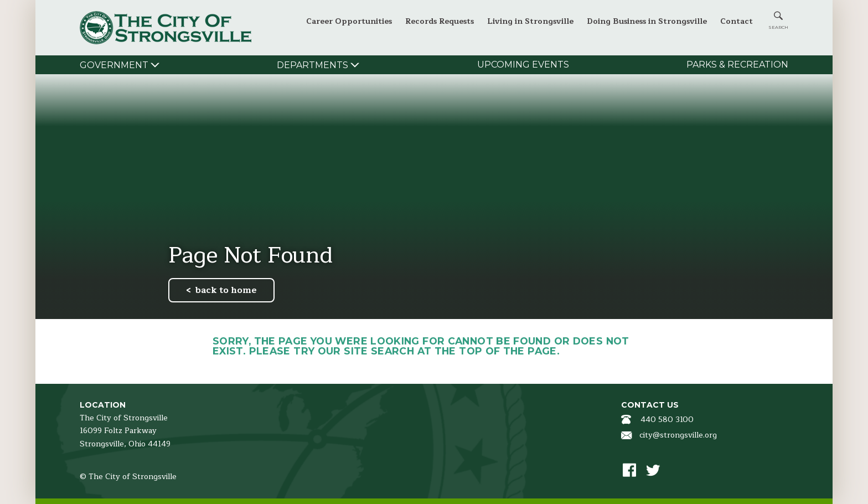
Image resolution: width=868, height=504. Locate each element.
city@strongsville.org (678, 435)
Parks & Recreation (737, 65)
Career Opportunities (349, 21)
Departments (312, 65)
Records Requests (440, 21)
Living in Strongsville (530, 21)
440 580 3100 (667, 420)
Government (114, 65)
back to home (226, 290)
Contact (737, 21)
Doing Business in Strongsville (647, 21)
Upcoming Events (523, 65)
